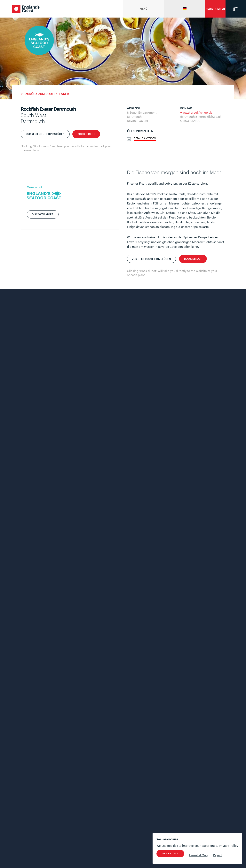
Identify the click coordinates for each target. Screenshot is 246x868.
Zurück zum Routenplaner (47, 94)
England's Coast (26, 9)
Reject (217, 855)
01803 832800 (190, 121)
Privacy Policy (229, 846)
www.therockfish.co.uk (196, 112)
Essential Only (199, 855)
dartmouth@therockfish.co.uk (201, 117)
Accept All (170, 853)
